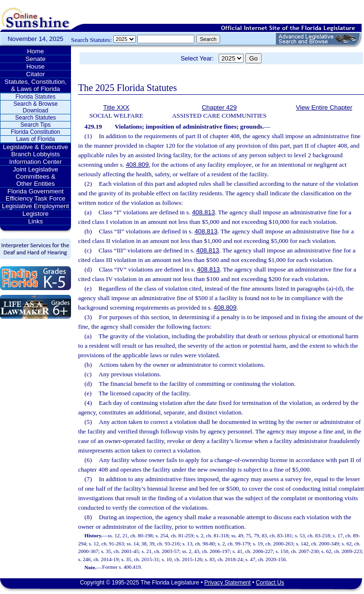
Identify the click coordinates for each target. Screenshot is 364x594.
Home (36, 51)
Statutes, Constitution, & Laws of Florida (35, 85)
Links (35, 221)
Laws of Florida (35, 139)
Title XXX (116, 107)
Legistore (35, 214)
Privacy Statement (227, 583)
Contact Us (270, 583)
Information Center (35, 162)
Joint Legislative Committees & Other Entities (35, 176)
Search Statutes (35, 118)
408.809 (137, 165)
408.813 (203, 212)
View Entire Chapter (324, 107)
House (35, 66)
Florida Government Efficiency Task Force (35, 195)
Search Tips (35, 125)
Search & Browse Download (35, 107)
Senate (35, 59)
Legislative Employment (35, 206)
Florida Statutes (35, 97)
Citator (35, 74)
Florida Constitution (35, 132)
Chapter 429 (219, 107)
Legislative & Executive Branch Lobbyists (35, 151)
